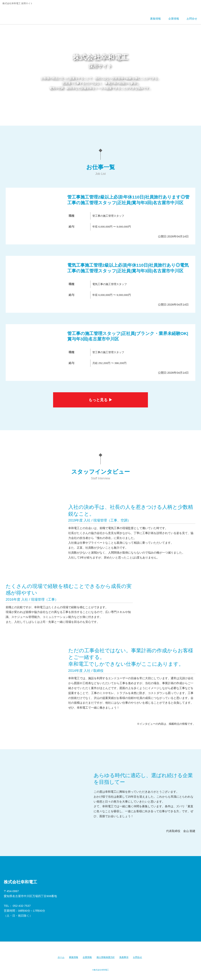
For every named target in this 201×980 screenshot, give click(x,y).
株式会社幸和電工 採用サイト (29, 14)
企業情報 (87, 957)
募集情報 (74, 957)
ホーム (61, 957)
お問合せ (137, 957)
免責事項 (124, 957)
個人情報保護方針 (106, 957)
